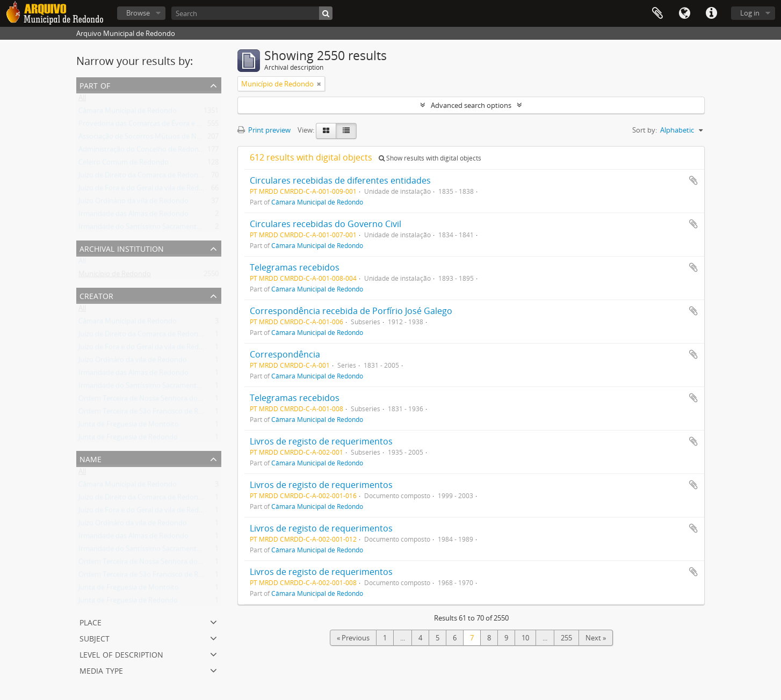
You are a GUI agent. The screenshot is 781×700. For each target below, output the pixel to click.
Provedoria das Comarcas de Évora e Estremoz (153, 126)
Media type (101, 670)
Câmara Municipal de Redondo (128, 113)
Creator (96, 295)
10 (525, 638)
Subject (95, 637)
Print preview (264, 130)
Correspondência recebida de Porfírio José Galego (351, 311)
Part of (95, 85)
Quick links (711, 13)
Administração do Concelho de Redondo (143, 151)
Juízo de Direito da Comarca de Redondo (143, 177)
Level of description (121, 654)
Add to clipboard (693, 180)
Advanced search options (471, 105)
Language (684, 13)
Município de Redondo (115, 276)
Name (91, 458)
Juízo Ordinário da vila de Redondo (133, 203)
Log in (750, 13)
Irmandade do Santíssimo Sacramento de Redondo (160, 229)
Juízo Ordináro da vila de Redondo (133, 362)
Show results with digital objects (430, 158)
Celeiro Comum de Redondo (124, 164)
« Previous (353, 638)
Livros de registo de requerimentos (321, 441)
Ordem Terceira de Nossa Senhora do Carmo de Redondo (170, 400)
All (82, 100)
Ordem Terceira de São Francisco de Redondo (151, 413)
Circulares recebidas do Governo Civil (326, 224)
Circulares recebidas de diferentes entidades (340, 180)
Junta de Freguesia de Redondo (128, 439)
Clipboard (657, 13)
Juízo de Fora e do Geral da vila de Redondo (147, 190)
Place (91, 621)
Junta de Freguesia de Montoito (129, 426)
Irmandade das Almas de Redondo (133, 216)
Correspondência (285, 354)
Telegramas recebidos (295, 267)
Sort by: (645, 130)
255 (566, 638)
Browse (138, 13)
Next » (596, 638)
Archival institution (122, 248)
